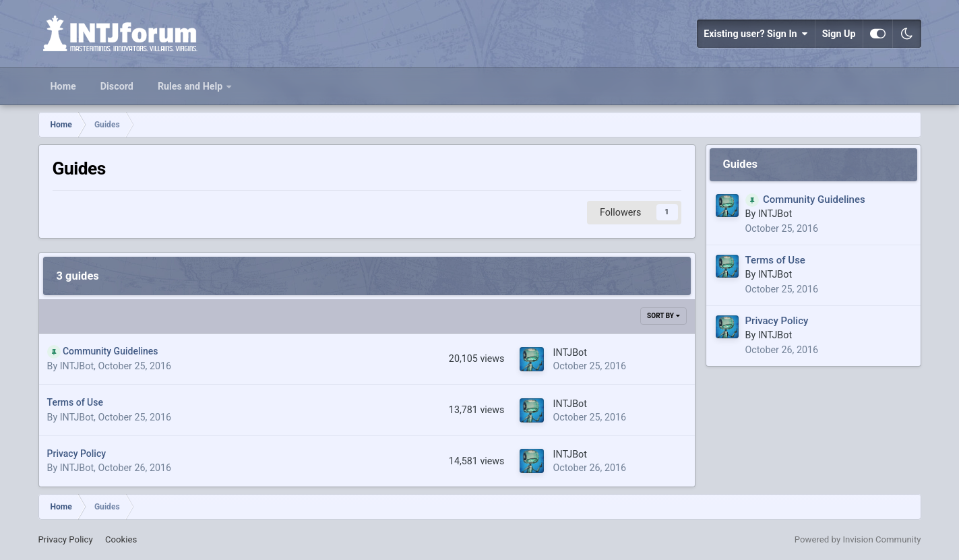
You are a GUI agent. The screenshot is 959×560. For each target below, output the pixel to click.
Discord (117, 86)
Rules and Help (191, 86)
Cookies (121, 539)
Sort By (663, 316)
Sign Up (839, 34)
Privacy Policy (77, 454)
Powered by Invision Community (858, 539)
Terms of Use (75, 402)
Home (63, 86)
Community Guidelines (111, 351)
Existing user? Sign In (755, 34)
